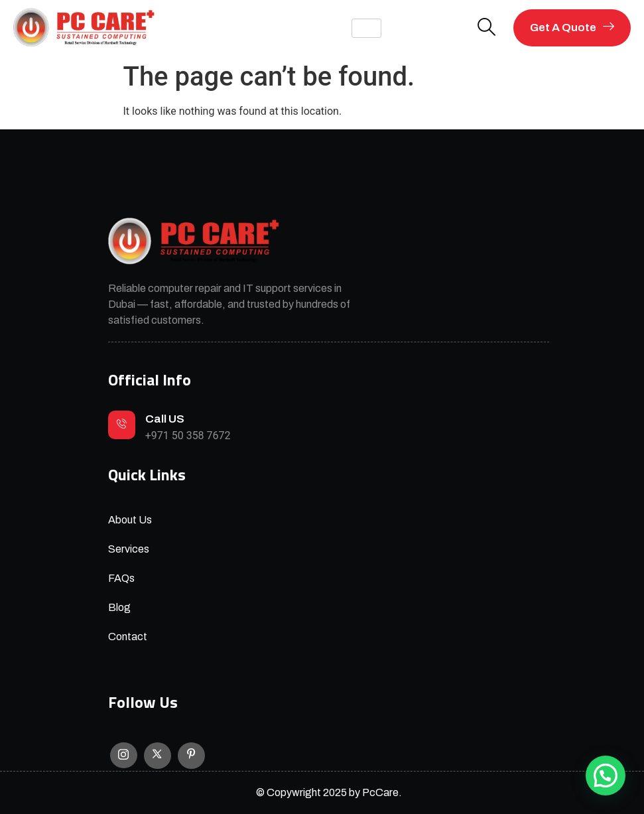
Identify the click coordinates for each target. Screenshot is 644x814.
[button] (606, 776)
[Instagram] (124, 755)
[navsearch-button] (487, 28)
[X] (158, 756)
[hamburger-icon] (366, 28)
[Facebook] (191, 756)
